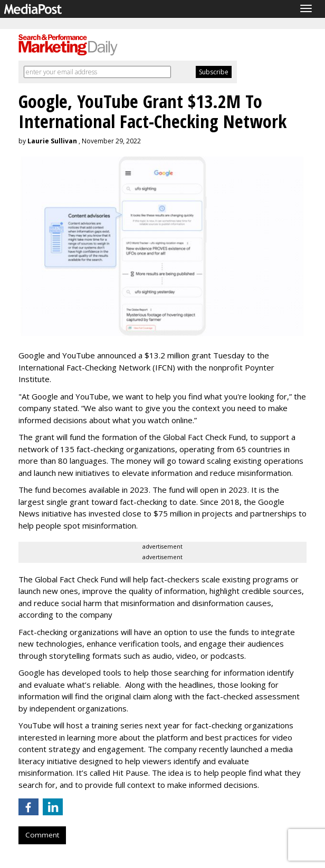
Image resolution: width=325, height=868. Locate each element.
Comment (42, 835)
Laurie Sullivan (52, 141)
